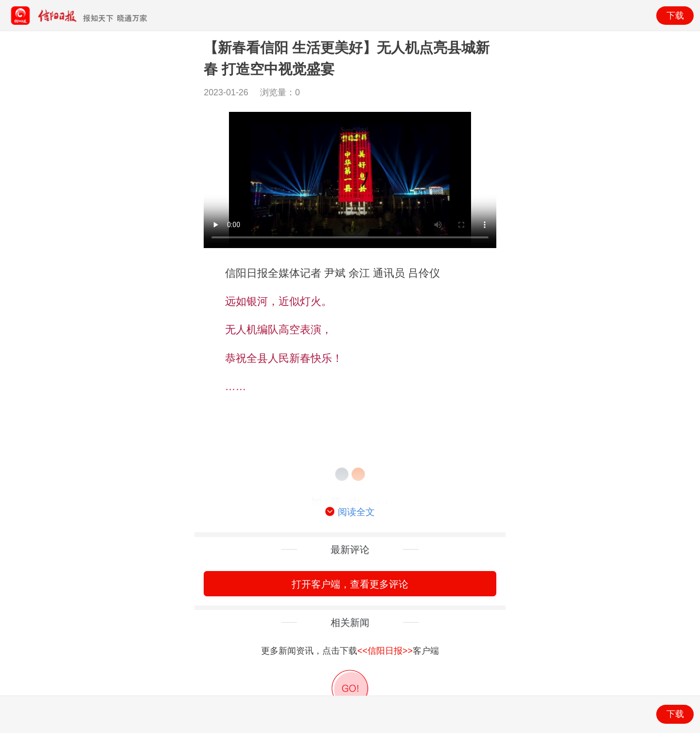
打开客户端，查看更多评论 (350, 584)
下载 (675, 16)
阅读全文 (350, 512)
